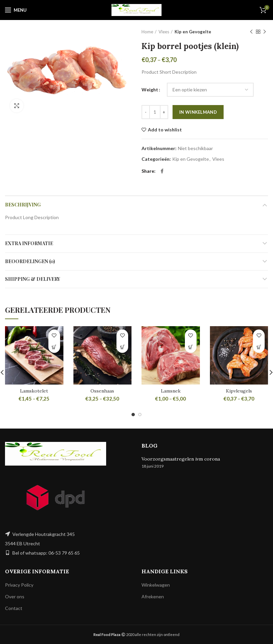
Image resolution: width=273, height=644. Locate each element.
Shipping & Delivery (33, 279)
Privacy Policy (19, 585)
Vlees (164, 32)
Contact (14, 608)
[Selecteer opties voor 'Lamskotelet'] (54, 347)
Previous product (251, 32)
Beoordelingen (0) (30, 261)
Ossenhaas (102, 391)
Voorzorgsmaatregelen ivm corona (181, 459)
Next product (265, 32)
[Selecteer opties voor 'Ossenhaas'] (122, 347)
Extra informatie (29, 243)
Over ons (15, 596)
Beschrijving (23, 205)
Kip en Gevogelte (193, 32)
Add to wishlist (165, 130)
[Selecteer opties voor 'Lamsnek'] (191, 347)
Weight (150, 90)
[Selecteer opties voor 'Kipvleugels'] (259, 347)
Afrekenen (153, 596)
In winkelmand (198, 112)
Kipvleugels (239, 391)
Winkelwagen (156, 585)
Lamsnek (171, 391)
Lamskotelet (34, 391)
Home (147, 32)
